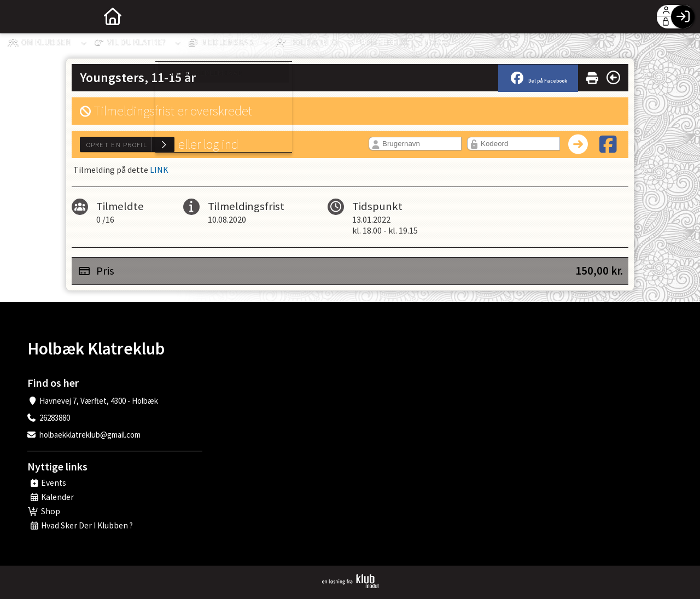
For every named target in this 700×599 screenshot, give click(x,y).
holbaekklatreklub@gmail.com (90, 435)
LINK (159, 170)
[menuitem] (16, 16)
